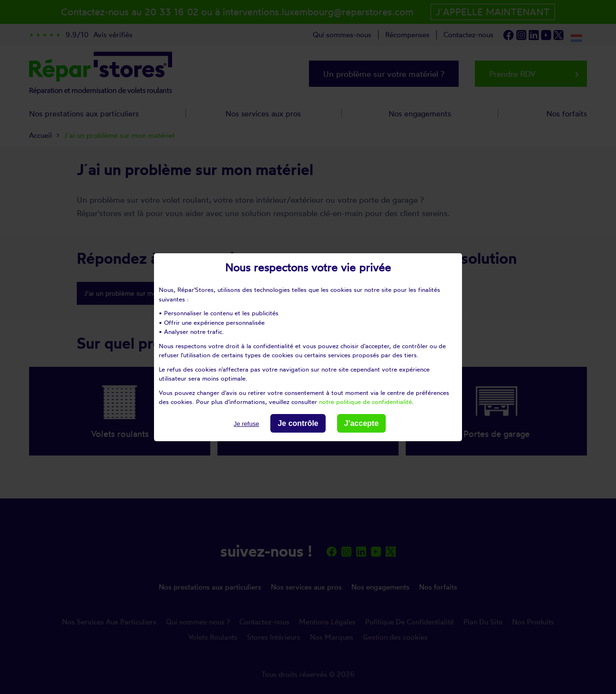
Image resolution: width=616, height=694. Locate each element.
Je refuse (246, 423)
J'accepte (361, 423)
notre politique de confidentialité (365, 402)
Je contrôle (298, 423)
